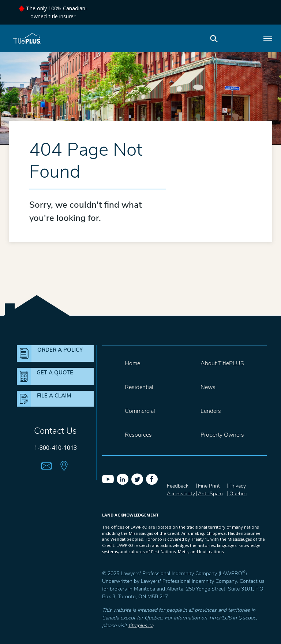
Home (132, 363)
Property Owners (222, 435)
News (208, 387)
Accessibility (181, 494)
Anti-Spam (210, 494)
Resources (138, 435)
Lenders (211, 411)
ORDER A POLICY (60, 350)
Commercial (140, 411)
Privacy (238, 486)
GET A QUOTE (55, 373)
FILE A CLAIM (54, 396)
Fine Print (209, 486)
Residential (139, 387)
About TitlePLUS (222, 363)
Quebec (238, 494)
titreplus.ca (141, 626)
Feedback (178, 486)
